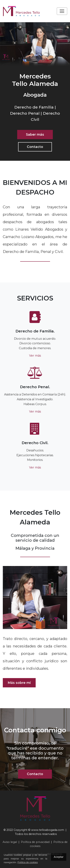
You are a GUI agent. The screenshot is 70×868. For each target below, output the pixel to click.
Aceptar (59, 857)
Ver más (35, 356)
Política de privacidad (35, 842)
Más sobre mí (19, 683)
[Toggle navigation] (62, 11)
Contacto (35, 147)
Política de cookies (28, 862)
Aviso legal (10, 842)
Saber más (35, 134)
